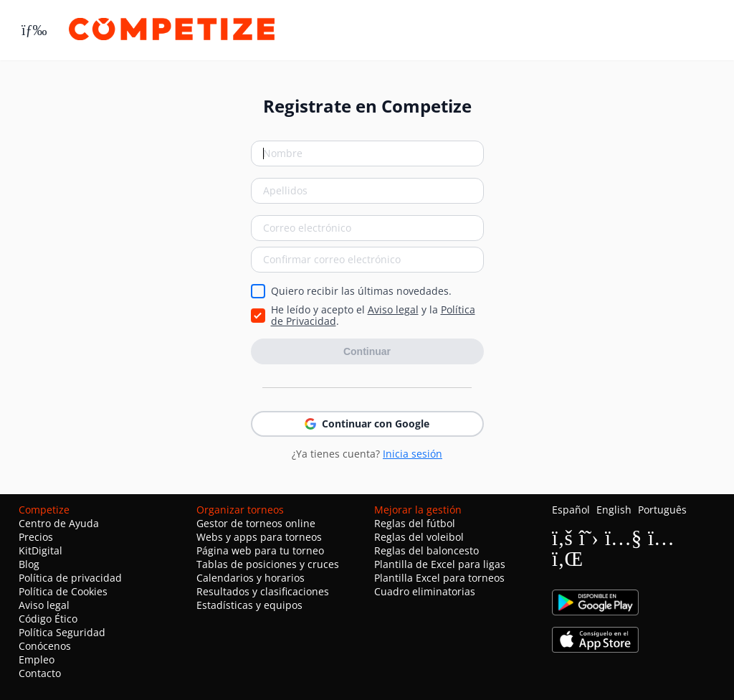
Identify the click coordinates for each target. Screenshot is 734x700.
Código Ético (48, 619)
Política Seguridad (62, 632)
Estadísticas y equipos (249, 605)
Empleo (37, 659)
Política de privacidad (70, 578)
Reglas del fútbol (415, 523)
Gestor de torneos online (256, 523)
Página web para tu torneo (260, 550)
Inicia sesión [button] (413, 454)
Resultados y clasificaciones (263, 591)
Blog (29, 564)
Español (571, 510)
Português (662, 510)
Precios (36, 537)
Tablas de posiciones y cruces (268, 564)
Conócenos (45, 646)
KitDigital (40, 550)
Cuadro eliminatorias (425, 591)
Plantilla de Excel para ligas (440, 564)
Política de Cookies (63, 591)
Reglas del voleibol (419, 537)
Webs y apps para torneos (259, 537)
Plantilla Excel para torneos (439, 578)
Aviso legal (393, 309)
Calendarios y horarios (251, 578)
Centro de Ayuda (59, 523)
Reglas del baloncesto (426, 550)
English (614, 510)
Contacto (40, 673)
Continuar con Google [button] (367, 424)
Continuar (367, 351)
